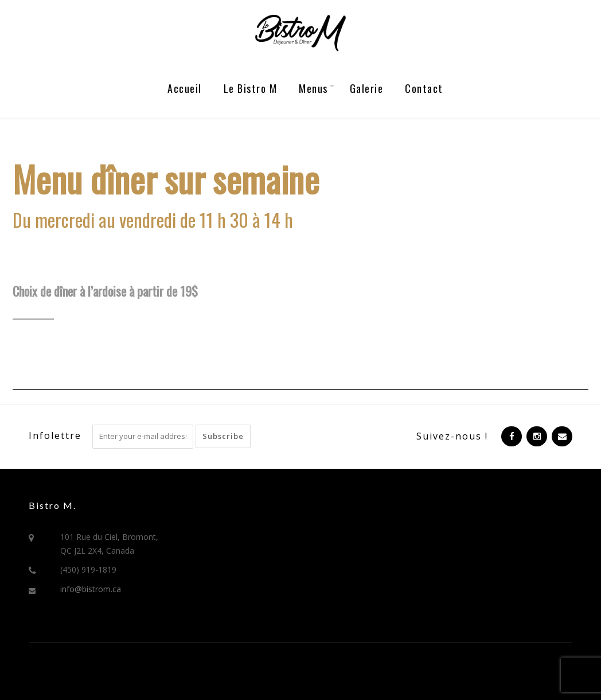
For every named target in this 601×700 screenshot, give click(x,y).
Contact (424, 88)
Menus (313, 88)
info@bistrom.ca (91, 589)
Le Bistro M (251, 88)
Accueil (185, 88)
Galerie (367, 88)
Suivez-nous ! (452, 436)
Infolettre (55, 435)
